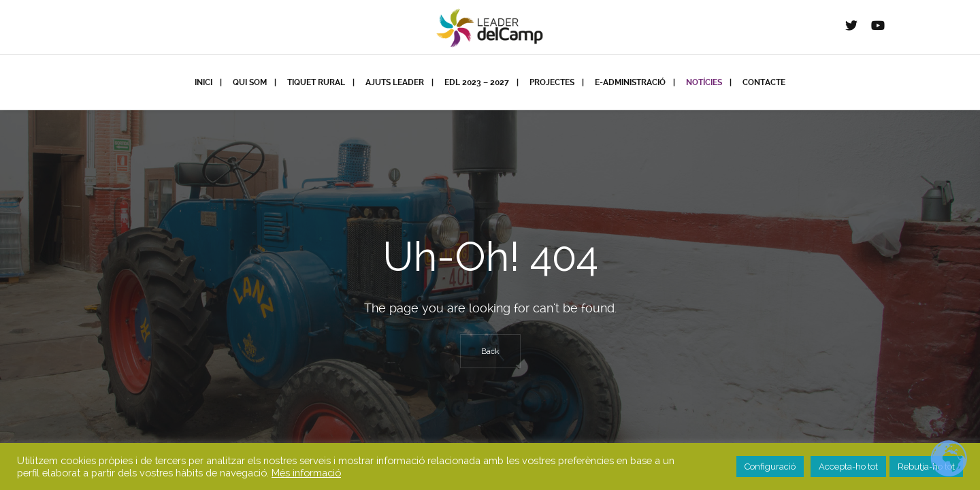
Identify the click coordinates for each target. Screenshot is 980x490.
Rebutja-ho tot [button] (926, 467)
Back (490, 351)
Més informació (306, 473)
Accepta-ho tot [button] (848, 467)
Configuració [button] (770, 467)
